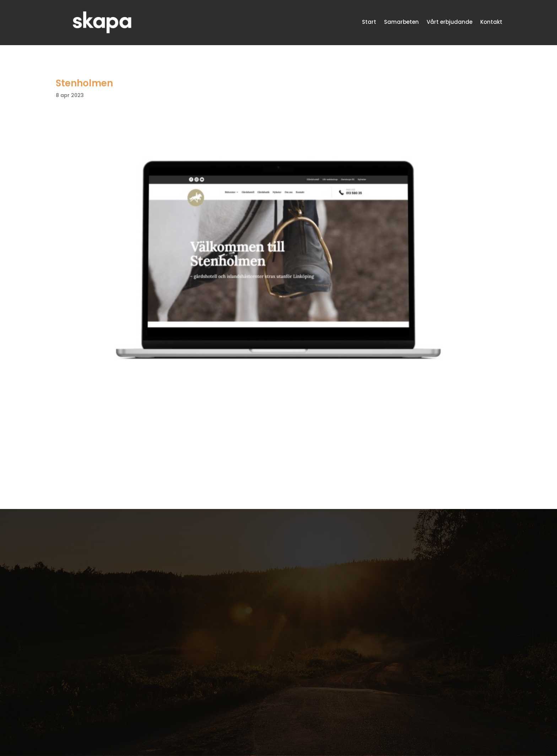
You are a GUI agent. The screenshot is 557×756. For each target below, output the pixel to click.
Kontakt (491, 22)
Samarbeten (401, 22)
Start (369, 22)
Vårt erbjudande (450, 22)
